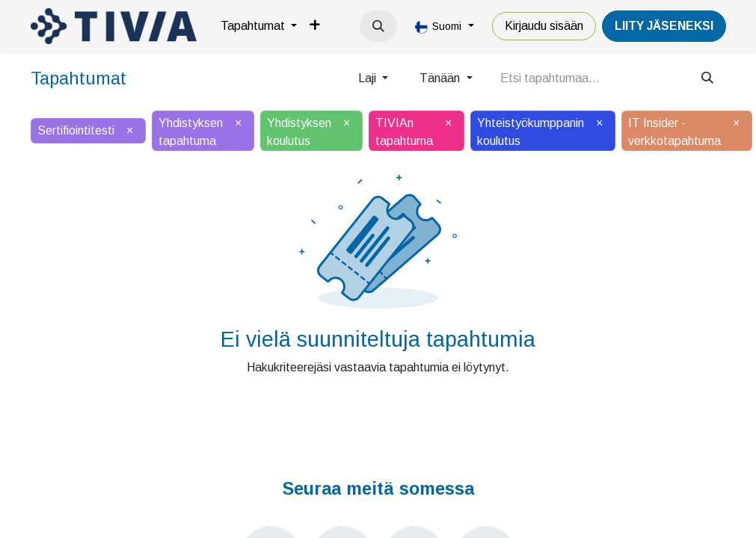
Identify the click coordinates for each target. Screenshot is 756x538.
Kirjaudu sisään (544, 26)
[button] (378, 26)
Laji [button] (369, 78)
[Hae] (707, 78)
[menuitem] (259, 26)
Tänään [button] (441, 78)
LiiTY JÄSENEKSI (664, 26)
